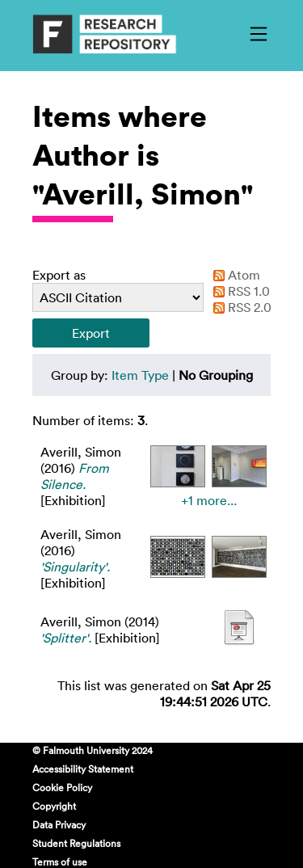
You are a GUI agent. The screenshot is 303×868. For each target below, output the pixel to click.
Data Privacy (59, 824)
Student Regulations (76, 843)
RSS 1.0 (238, 291)
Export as (59, 275)
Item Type (140, 375)
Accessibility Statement (83, 769)
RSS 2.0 (239, 307)
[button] (91, 333)
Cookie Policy (62, 787)
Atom (234, 275)
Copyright (54, 806)
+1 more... (209, 500)
